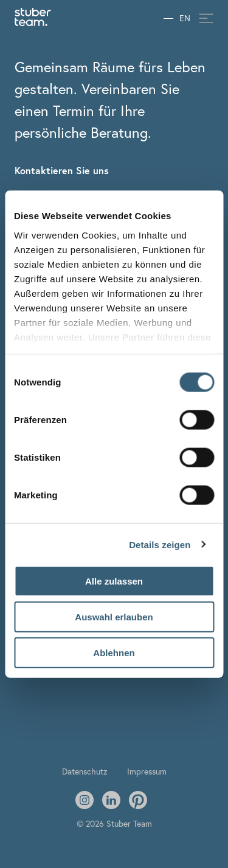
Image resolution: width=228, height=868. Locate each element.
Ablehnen (114, 652)
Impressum (147, 771)
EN (185, 19)
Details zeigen (160, 544)
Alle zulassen (114, 581)
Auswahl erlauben (114, 616)
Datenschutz (85, 771)
